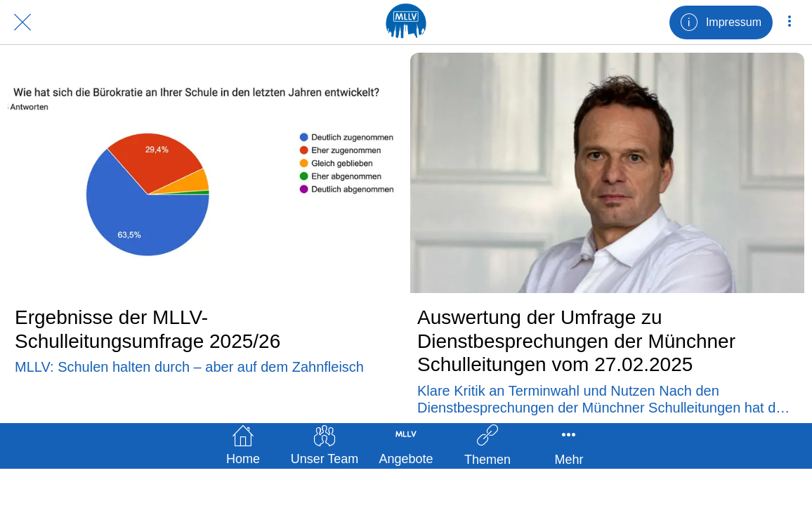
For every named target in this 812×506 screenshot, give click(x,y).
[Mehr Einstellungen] (790, 22)
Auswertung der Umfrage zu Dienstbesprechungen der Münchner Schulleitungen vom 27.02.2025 (576, 341)
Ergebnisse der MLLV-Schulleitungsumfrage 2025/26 (148, 329)
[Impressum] (721, 22)
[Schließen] (22, 22)
